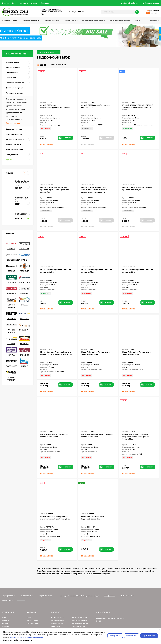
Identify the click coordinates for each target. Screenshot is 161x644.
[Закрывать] (159, 629)
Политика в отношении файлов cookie (26, 638)
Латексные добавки (14, 120)
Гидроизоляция (57, 623)
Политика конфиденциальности (18, 640)
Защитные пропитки (79, 618)
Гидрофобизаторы (13, 123)
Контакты (24, 3)
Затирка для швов (58, 620)
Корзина (30, 618)
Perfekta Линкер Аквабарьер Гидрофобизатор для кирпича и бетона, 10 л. (136, 437)
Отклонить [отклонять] (132, 636)
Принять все (149, 636)
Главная (6, 3)
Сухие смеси (56, 626)
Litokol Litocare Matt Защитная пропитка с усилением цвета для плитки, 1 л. (55, 190)
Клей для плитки (57, 618)
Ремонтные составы (79, 620)
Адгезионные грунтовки (15, 109)
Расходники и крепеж (80, 623)
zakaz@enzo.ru (110, 596)
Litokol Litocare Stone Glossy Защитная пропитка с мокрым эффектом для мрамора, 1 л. (94, 190)
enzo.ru (121, 618)
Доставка (45, 3)
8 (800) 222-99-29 (27, 596)
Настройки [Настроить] (115, 636)
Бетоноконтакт (12, 116)
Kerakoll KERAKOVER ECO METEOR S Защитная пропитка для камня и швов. (138, 108)
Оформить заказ (33, 623)
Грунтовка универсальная (16, 99)
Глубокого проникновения (16, 102)
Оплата (34, 3)
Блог (14, 3)
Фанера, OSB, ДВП (79, 626)
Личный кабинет (33, 620)
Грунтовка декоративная (16, 106)
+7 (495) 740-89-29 (76, 12)
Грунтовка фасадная (14, 113)
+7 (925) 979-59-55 (45, 596)
